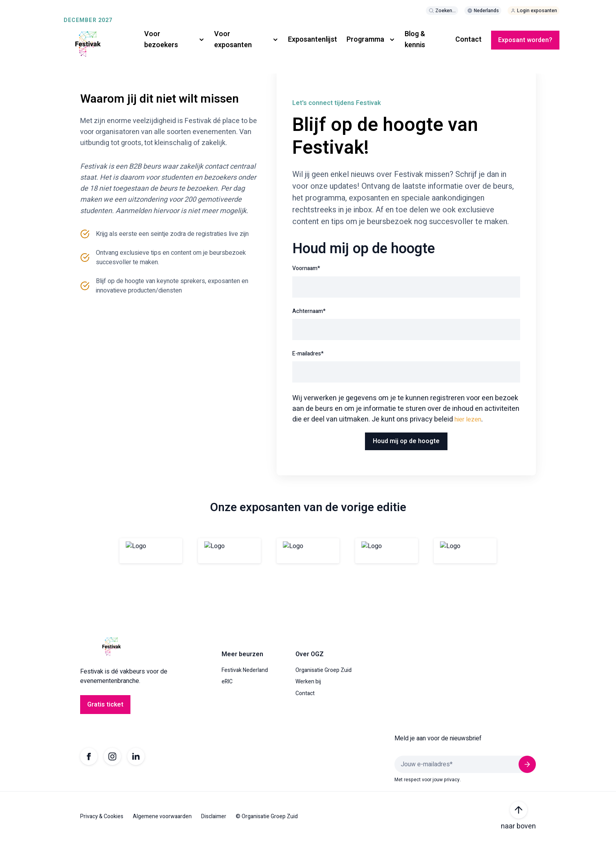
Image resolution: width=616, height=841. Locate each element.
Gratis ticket (105, 705)
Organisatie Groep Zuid (324, 670)
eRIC (227, 682)
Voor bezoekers (161, 40)
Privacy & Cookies (102, 817)
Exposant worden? (525, 40)
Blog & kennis (415, 40)
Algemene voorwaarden (162, 817)
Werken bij (308, 682)
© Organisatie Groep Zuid (267, 817)
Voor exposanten (233, 40)
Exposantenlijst (313, 40)
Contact (468, 40)
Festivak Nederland (245, 670)
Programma (365, 40)
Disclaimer (214, 817)
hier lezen (468, 420)
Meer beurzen (242, 654)
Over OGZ (310, 654)
